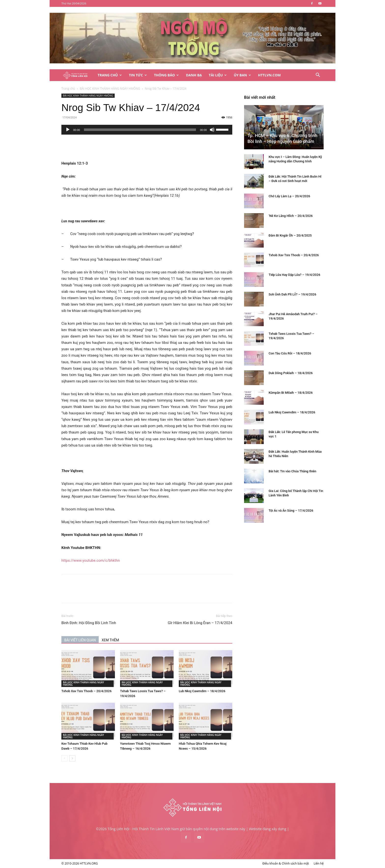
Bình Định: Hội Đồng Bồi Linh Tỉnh (89, 623)
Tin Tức (138, 75)
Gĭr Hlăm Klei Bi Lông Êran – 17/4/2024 (200, 623)
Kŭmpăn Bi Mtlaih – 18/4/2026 (291, 393)
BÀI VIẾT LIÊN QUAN (80, 640)
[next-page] (72, 758)
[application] (147, 130)
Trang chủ (68, 89)
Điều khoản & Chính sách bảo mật (286, 863)
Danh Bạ (194, 75)
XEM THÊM (110, 640)
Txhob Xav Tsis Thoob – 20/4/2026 (86, 691)
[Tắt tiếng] (212, 130)
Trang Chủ (110, 75)
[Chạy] (68, 130)
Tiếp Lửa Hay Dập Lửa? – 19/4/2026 (294, 275)
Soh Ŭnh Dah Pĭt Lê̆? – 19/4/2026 (292, 294)
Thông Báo (166, 75)
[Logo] (78, 75)
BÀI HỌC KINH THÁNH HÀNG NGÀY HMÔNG (110, 89)
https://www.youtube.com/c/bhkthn (91, 560)
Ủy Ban (242, 75)
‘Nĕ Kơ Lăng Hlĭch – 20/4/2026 (291, 216)
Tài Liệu (218, 75)
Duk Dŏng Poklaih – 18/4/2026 (291, 373)
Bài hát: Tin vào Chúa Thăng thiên (292, 471)
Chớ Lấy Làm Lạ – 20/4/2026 (289, 196)
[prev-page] (64, 758)
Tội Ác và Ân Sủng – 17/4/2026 (291, 511)
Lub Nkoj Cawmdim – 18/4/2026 (202, 691)
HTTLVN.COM (269, 75)
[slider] (140, 130)
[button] (318, 76)
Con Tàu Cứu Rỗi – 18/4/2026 (290, 353)
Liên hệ (319, 863)
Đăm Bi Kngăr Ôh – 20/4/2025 (290, 235)
